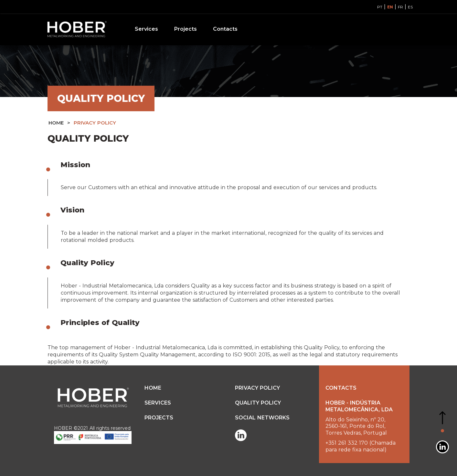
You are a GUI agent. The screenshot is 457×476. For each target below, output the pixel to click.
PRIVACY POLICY (95, 123)
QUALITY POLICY (258, 403)
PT (380, 7)
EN (390, 7)
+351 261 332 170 (347, 443)
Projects (186, 29)
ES (410, 7)
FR (400, 7)
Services (146, 29)
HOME (56, 123)
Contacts (225, 29)
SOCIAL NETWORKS (262, 418)
